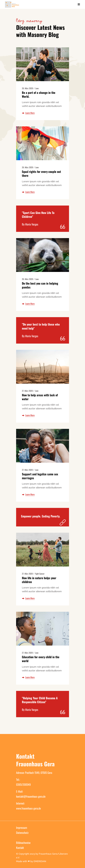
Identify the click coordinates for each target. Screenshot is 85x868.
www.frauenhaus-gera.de (28, 808)
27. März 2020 (27, 391)
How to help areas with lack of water (40, 397)
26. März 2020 (27, 88)
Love (37, 88)
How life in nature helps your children (39, 580)
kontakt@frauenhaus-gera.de (31, 796)
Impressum (22, 828)
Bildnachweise (23, 843)
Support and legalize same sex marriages (40, 476)
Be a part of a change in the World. (39, 95)
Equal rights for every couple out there (41, 174)
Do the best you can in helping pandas (40, 285)
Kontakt (20, 848)
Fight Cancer (40, 574)
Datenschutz (22, 833)
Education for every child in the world (41, 659)
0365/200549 (23, 784)
